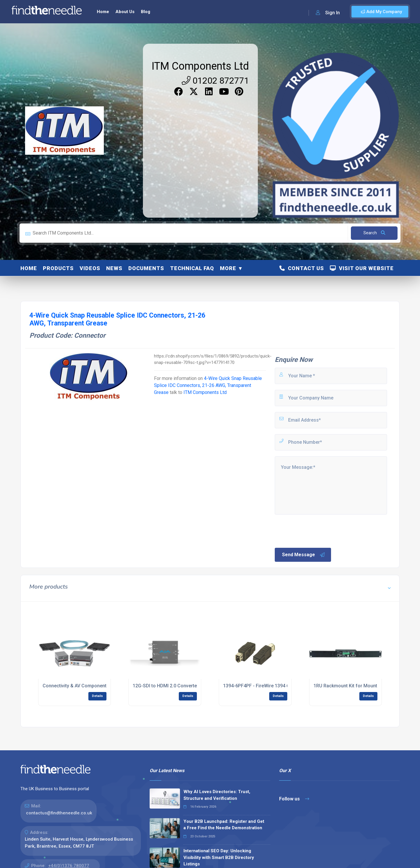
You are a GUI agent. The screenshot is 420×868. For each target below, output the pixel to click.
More (228, 268)
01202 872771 (215, 81)
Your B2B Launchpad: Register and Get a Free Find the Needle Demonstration (224, 825)
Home (103, 12)
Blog (146, 12)
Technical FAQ (192, 268)
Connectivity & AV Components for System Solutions (99, 686)
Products (58, 268)
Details (97, 696)
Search (374, 233)
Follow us (294, 799)
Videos (90, 268)
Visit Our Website (362, 268)
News (114, 268)
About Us (125, 12)
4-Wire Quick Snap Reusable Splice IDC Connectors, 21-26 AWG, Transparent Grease (208, 385)
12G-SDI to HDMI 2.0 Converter (166, 686)
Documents (146, 268)
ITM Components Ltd (200, 66)
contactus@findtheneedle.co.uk (59, 813)
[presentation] (318, 531)
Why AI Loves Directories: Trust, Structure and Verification (217, 795)
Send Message (304, 555)
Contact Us (302, 268)
